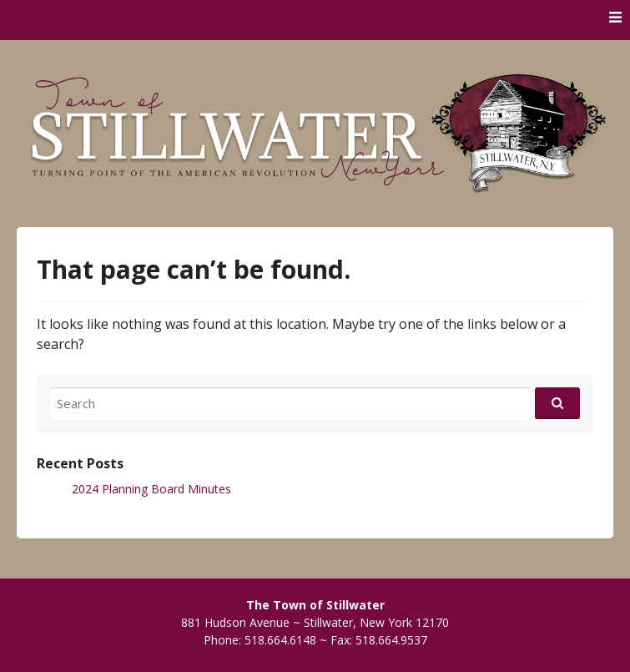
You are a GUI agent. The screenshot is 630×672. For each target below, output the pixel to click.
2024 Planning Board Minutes (151, 489)
